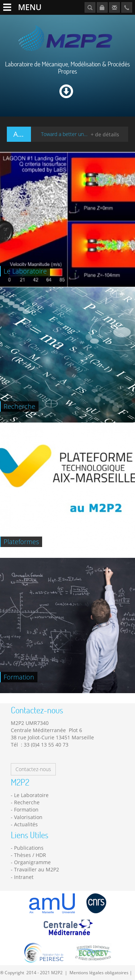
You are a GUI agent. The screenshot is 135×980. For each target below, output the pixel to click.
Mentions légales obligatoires (99, 972)
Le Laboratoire (31, 795)
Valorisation (28, 817)
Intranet (24, 877)
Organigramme (32, 862)
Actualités (26, 824)
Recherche (27, 802)
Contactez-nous (33, 769)
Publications (29, 848)
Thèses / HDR (30, 855)
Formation (26, 810)
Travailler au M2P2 (37, 869)
